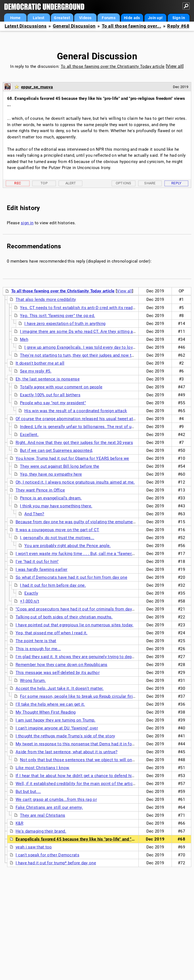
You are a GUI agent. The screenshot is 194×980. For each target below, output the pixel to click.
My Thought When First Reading (46, 712)
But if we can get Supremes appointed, (56, 450)
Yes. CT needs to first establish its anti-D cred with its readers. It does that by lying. (100, 308)
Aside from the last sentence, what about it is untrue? (66, 752)
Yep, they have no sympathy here (51, 474)
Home (15, 18)
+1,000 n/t (30, 601)
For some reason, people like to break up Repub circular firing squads (86, 696)
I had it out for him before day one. (53, 585)
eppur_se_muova (37, 87)
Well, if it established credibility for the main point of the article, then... (83, 784)
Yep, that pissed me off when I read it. (52, 633)
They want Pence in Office (40, 490)
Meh (24, 339)
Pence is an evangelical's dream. (51, 498)
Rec (18, 183)
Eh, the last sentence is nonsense (48, 379)
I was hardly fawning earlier (41, 569)
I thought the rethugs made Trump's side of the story (65, 736)
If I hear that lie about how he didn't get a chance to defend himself (79, 776)
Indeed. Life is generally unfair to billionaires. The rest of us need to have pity (94, 427)
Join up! (155, 18)
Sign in (179, 18)
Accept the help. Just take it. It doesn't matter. (60, 688)
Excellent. (29, 435)
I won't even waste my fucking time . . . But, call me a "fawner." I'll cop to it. (87, 554)
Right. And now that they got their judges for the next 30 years (74, 443)
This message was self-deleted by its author (58, 673)
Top (44, 183)
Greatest (62, 18)
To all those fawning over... (131, 26)
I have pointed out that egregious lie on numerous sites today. (75, 625)
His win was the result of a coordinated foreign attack (76, 411)
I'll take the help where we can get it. (50, 704)
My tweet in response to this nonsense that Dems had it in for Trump (81, 744)
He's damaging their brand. (41, 831)
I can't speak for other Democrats (47, 855)
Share (150, 183)
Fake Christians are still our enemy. (49, 807)
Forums (109, 18)
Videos (85, 18)
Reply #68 (178, 26)
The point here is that (36, 641)
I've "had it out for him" (37, 562)
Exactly (31, 593)
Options (124, 183)
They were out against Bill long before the (60, 466)
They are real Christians (43, 815)
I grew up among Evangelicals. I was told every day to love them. (86, 347)
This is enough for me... (38, 649)
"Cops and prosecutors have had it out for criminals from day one (78, 609)
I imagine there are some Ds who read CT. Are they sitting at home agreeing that (96, 331)
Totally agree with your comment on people (61, 387)
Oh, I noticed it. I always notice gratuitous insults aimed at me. (75, 482)
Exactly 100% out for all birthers (50, 395)
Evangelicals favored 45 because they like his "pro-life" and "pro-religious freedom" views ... (103, 839)
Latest (39, 18)
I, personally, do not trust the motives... (57, 538)
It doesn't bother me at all (40, 363)
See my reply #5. (36, 371)
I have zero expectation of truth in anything (65, 324)
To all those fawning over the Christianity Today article (113, 66)
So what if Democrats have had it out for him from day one (71, 577)
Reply (176, 183)
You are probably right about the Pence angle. (68, 546)
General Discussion (74, 26)
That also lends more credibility (46, 299)
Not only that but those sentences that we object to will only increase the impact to (100, 760)
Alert (71, 183)
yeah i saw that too (34, 847)
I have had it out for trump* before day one (56, 863)
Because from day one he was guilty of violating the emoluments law (81, 522)
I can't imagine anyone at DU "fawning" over (57, 728)
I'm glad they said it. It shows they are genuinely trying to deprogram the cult (88, 657)
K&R (19, 823)
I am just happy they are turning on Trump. (56, 720)
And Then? (34, 514)
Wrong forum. (33, 681)
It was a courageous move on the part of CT (57, 530)
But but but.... (28, 792)
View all (175, 66)
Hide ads (132, 18)
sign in (27, 223)
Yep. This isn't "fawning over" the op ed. (57, 316)
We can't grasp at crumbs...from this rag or (56, 799)
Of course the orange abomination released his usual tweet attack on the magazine (95, 419)
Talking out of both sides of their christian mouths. (64, 617)
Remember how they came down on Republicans (62, 665)
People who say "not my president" (53, 403)
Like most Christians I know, (43, 768)
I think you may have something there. (56, 506)
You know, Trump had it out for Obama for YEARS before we (72, 458)
